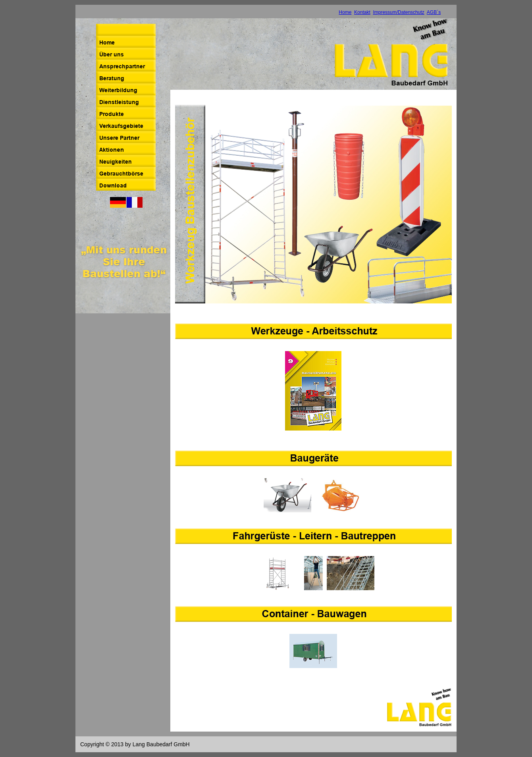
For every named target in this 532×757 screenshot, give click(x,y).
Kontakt (362, 12)
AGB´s (434, 12)
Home (345, 12)
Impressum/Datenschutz (398, 12)
